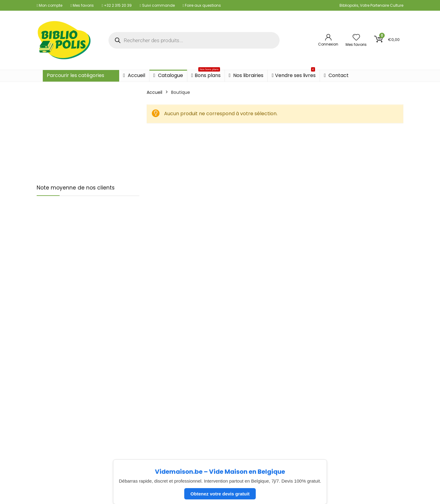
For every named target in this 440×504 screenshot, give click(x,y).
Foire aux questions (202, 5)
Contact (336, 75)
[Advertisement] (88, 131)
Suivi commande (157, 5)
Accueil (134, 75)
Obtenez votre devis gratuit (220, 494)
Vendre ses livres (294, 74)
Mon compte (50, 5)
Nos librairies (246, 75)
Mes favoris (82, 5)
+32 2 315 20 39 (117, 5)
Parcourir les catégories (75, 75)
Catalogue (168, 75)
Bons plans (206, 74)
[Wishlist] (356, 38)
